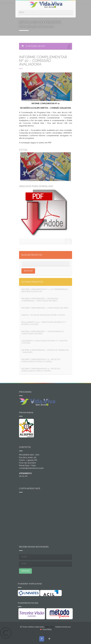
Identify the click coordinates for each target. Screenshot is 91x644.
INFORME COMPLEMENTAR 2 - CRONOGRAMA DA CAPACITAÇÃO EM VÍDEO (43, 333)
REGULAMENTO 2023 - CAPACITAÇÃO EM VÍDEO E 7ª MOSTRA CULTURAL (44, 323)
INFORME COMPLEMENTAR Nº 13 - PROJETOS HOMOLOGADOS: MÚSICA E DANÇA (41, 360)
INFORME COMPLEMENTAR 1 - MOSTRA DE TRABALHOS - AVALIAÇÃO (45, 351)
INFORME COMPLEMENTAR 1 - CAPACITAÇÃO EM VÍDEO (45, 308)
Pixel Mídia (47, 630)
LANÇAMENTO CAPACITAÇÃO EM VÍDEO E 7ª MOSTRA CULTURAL (44, 342)
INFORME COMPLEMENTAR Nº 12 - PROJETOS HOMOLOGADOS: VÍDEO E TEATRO (41, 370)
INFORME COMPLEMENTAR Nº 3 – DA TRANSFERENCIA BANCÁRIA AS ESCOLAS (45, 290)
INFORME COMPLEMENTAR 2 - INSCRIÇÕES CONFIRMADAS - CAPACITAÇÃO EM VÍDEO (40, 300)
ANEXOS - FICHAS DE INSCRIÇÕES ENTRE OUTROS (43, 315)
